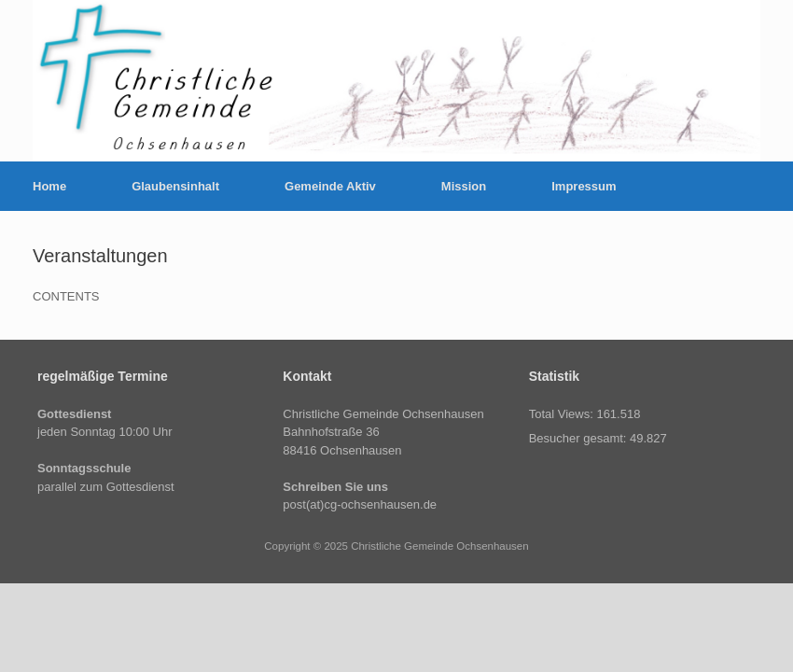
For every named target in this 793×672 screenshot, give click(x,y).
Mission (464, 186)
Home (49, 186)
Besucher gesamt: (579, 438)
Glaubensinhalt (175, 186)
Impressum (584, 186)
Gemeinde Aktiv (330, 186)
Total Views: (563, 414)
